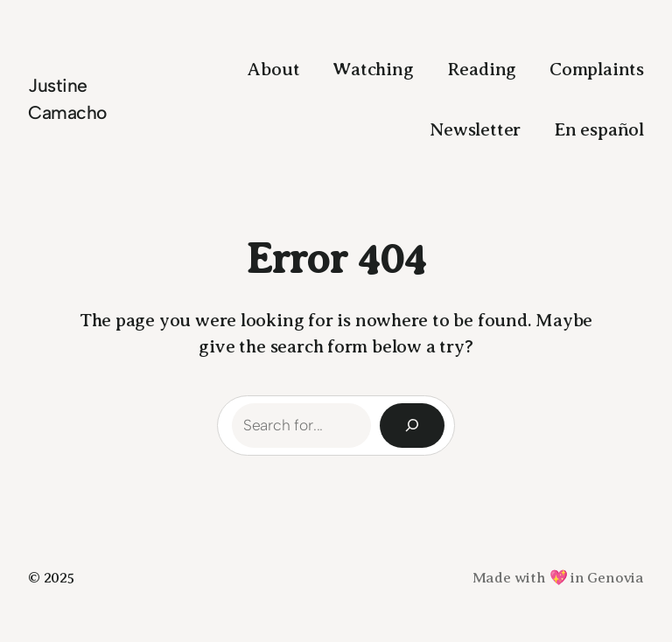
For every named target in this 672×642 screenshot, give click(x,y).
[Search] (412, 426)
